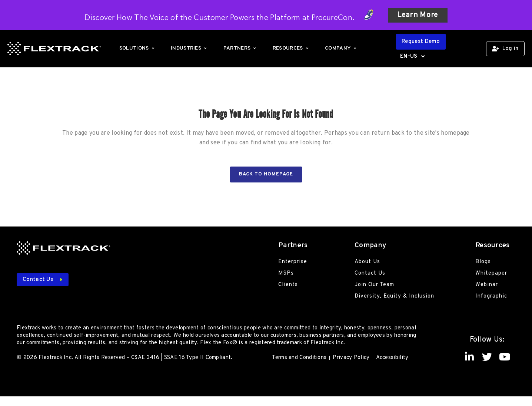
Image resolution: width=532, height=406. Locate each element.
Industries (190, 48)
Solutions (138, 48)
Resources (291, 48)
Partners (241, 48)
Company (341, 48)
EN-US (412, 56)
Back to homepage (266, 174)
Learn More (418, 15)
